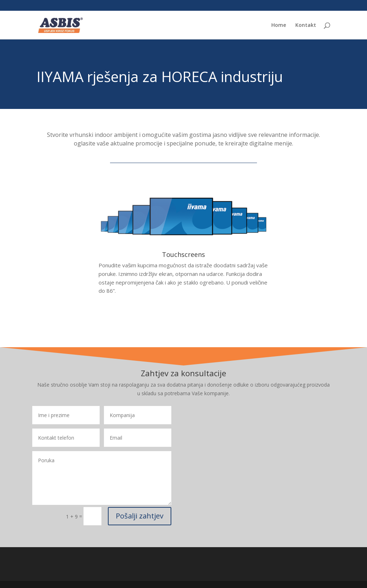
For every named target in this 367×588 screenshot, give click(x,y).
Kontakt (306, 25)
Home (279, 25)
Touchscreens (183, 254)
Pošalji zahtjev (140, 516)
